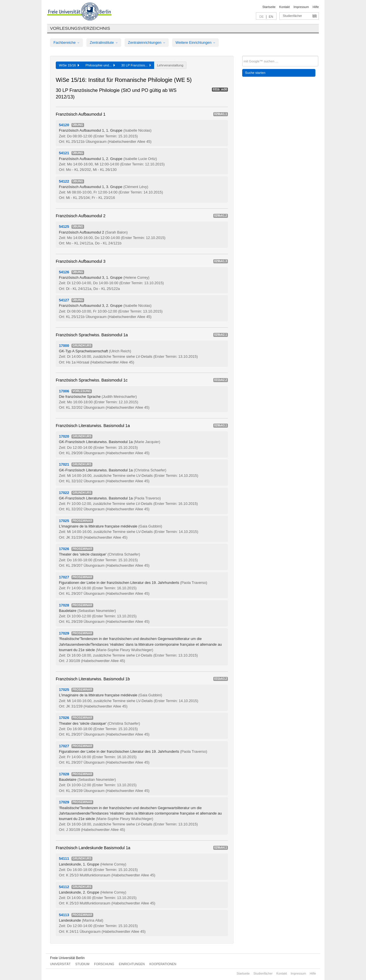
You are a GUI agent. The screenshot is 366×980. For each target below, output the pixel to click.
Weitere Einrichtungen (195, 43)
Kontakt (285, 7)
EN (271, 17)
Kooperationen (163, 964)
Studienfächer (292, 16)
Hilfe (316, 7)
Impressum (301, 7)
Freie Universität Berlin (67, 958)
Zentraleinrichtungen (147, 43)
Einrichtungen (132, 964)
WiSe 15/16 (69, 65)
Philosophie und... (100, 65)
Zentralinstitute (104, 43)
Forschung (104, 964)
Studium (82, 964)
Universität (60, 964)
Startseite (269, 7)
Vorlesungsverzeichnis (80, 28)
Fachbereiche (66, 43)
